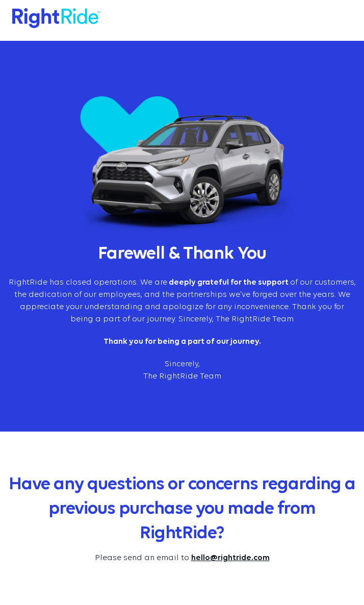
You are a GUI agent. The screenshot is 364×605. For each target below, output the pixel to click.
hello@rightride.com (230, 558)
